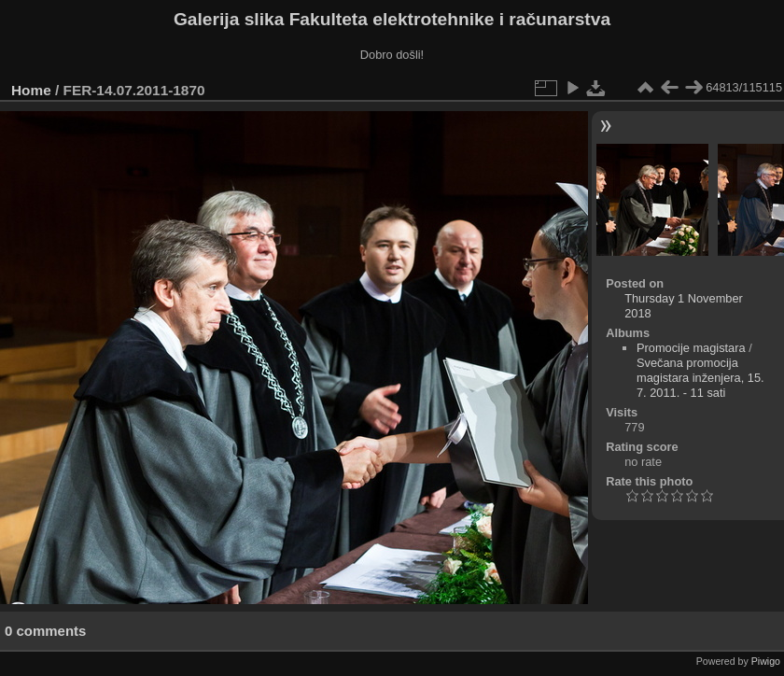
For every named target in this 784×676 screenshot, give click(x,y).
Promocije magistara (691, 348)
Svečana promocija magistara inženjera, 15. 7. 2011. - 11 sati (700, 378)
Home (31, 90)
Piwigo (766, 661)
